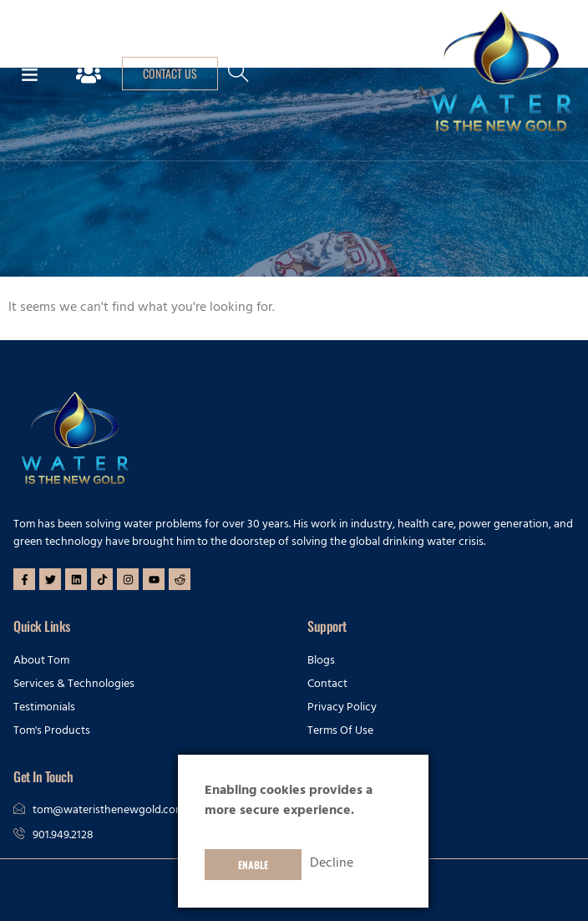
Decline (332, 864)
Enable (253, 865)
